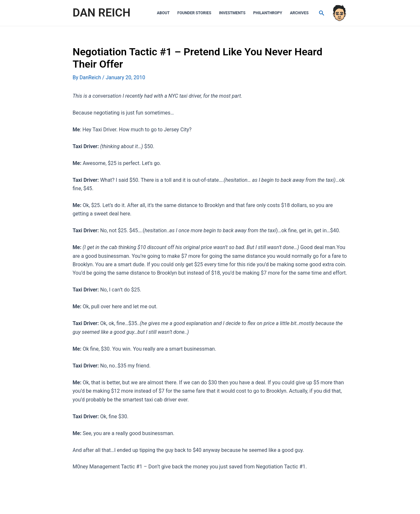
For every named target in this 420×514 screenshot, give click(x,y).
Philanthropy (268, 13)
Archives (299, 13)
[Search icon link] (322, 13)
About (163, 13)
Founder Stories (194, 13)
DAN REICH (102, 13)
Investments (232, 13)
